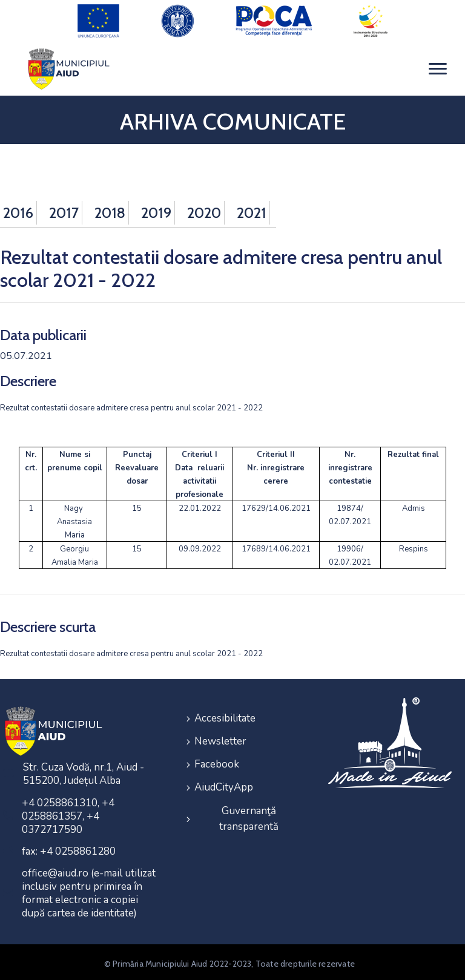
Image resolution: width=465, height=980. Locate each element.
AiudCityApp (224, 780)
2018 (110, 210)
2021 (252, 210)
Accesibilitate (225, 715)
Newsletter (220, 736)
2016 (18, 210)
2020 (204, 210)
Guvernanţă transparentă (249, 810)
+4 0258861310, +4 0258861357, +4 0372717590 (68, 813)
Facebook (217, 758)
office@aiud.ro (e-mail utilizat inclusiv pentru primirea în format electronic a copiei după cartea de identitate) (89, 890)
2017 (64, 210)
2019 (156, 210)
